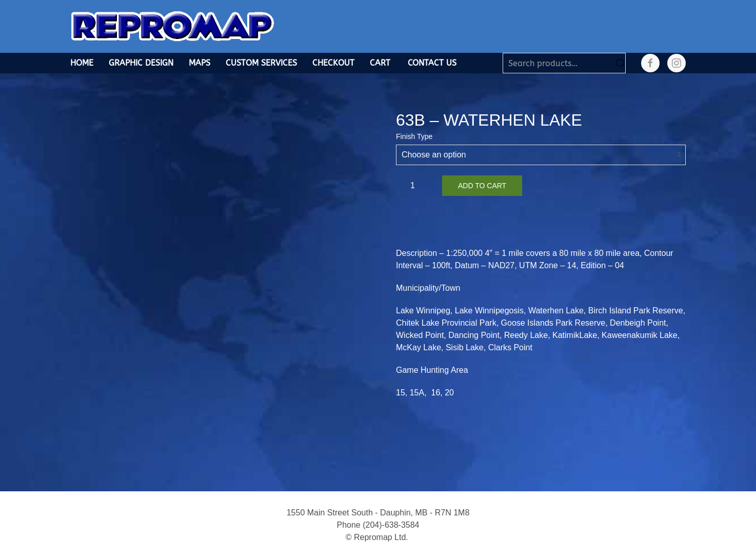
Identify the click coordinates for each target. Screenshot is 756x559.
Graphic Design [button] (141, 63)
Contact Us (432, 63)
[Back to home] (173, 26)
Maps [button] (200, 63)
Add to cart (482, 186)
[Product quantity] (416, 186)
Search (621, 63)
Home (82, 63)
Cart (380, 63)
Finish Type (414, 136)
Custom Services (261, 63)
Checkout (333, 63)
